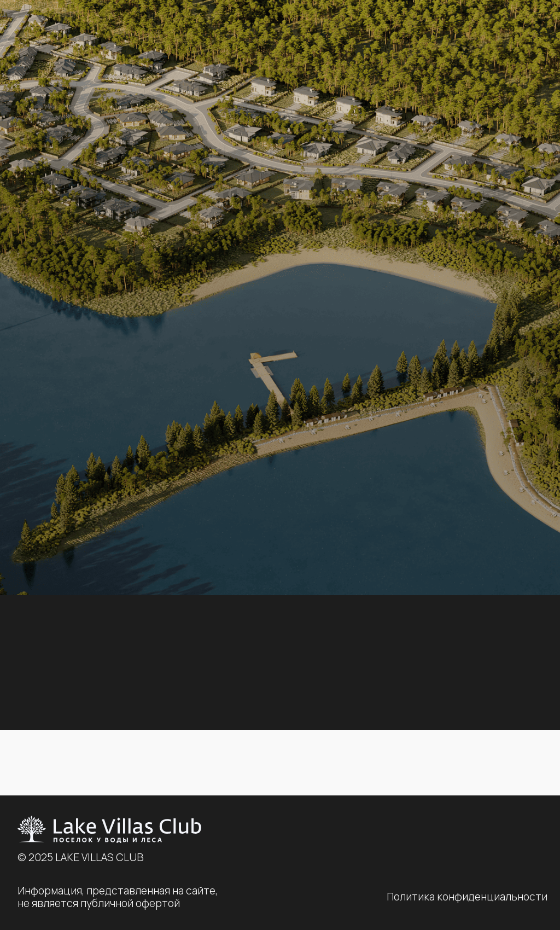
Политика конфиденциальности (467, 897)
